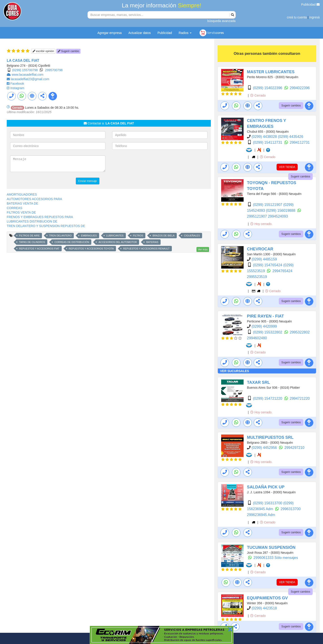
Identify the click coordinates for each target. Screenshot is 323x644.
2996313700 (291, 509)
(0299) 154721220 (268, 398)
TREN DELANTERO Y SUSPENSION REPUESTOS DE (46, 226)
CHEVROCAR (260, 249)
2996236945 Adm (261, 515)
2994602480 (257, 338)
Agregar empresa (109, 33)
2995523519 (257, 277)
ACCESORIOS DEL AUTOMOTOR (118, 242)
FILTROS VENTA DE (21, 212)
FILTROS (138, 236)
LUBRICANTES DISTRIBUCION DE (32, 221)
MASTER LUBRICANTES (271, 72)
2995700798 (54, 70)
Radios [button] (185, 33)
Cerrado (258, 95)
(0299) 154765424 (268, 265)
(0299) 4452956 (265, 448)
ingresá (314, 17)
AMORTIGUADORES (22, 194)
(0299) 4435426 (291, 137)
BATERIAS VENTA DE (22, 203)
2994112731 (300, 142)
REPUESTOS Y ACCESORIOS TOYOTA (91, 249)
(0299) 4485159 (264, 259)
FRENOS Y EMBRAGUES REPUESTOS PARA (40, 217)
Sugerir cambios (291, 106)
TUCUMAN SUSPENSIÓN (271, 547)
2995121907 (257, 216)
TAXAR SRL (259, 382)
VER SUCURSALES (235, 371)
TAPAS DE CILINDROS (32, 242)
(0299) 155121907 (268, 205)
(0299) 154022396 (268, 88)
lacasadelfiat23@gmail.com (30, 79)
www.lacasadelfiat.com (28, 75)
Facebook (17, 84)
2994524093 (278, 216)
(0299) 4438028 (265, 137)
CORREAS (14, 208)
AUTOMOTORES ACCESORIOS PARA (34, 199)
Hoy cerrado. (261, 224)
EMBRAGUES (89, 236)
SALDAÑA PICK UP (266, 487)
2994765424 (283, 271)
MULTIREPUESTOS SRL (270, 437)
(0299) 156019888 (281, 211)
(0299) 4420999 (264, 326)
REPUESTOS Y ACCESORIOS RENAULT (146, 249)
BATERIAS (152, 242)
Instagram (17, 88)
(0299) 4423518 (264, 608)
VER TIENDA (287, 167)
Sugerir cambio (68, 51)
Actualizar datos (140, 33)
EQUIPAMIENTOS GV (267, 598)
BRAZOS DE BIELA (164, 236)
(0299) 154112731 (268, 142)
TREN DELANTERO (60, 236)
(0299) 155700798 (25, 70)
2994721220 (300, 398)
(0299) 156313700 (268, 503)
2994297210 (294, 448)
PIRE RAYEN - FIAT (265, 316)
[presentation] (146, 164)
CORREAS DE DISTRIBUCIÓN (72, 242)
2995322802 (300, 332)
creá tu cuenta (297, 17)
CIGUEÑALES (192, 236)
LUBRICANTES (115, 236)
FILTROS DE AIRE (29, 236)
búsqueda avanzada (221, 21)
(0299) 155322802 (268, 332)
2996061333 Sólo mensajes (276, 558)
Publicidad (311, 4)
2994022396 (300, 88)
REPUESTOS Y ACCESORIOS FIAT (39, 249)
